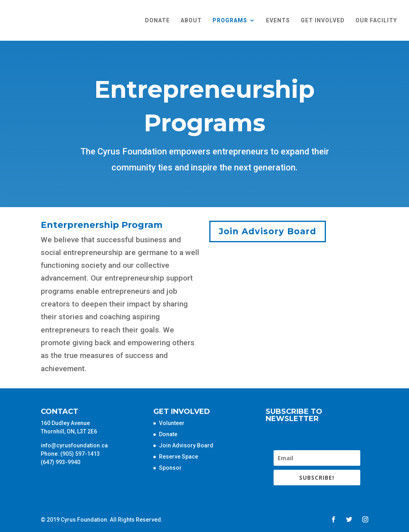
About (191, 21)
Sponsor (170, 468)
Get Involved (323, 21)
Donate (157, 21)
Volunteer (172, 423)
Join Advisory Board (268, 231)
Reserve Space (179, 457)
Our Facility (376, 21)
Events (278, 21)
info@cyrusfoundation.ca (74, 445)
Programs (230, 21)
